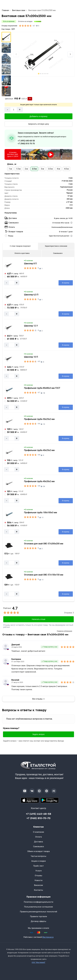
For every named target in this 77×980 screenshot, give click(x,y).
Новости (38, 880)
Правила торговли (38, 916)
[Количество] (14, 110)
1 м (10, 169)
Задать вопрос (39, 734)
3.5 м (50, 169)
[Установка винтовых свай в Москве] (39, 154)
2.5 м (34, 169)
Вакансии (38, 885)
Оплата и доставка (22, 253)
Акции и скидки (39, 861)
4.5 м (66, 169)
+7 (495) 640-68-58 (26, 141)
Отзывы (38, 876)
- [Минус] (7, 110)
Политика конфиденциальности (38, 902)
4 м (58, 169)
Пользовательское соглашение (39, 907)
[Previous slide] (16, 54)
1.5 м (18, 169)
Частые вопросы (38, 856)
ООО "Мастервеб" (38, 962)
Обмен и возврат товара (38, 851)
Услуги (38, 871)
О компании (38, 832)
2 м (26, 169)
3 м (42, 169)
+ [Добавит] (20, 110)
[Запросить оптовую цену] (39, 124)
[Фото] (43, 54)
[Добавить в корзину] (39, 116)
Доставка (38, 842)
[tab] (39, 74)
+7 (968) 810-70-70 (26, 144)
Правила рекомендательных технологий (38, 912)
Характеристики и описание (56, 246)
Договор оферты (38, 921)
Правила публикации (64, 631)
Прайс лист (38, 866)
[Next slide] (70, 54)
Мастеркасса (48, 937)
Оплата (39, 837)
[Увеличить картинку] (9, 265)
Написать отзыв (38, 619)
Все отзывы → (38, 699)
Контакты (39, 890)
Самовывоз (58, 253)
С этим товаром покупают (20, 246)
